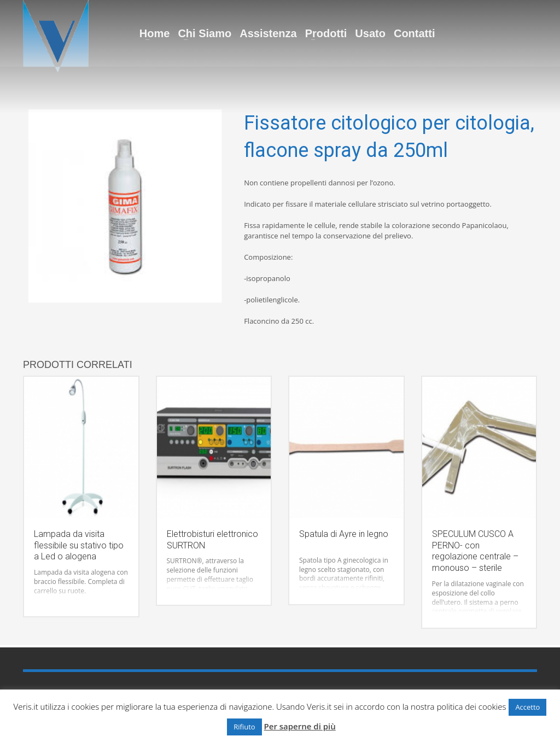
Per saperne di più (300, 726)
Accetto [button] (527, 707)
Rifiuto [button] (244, 727)
